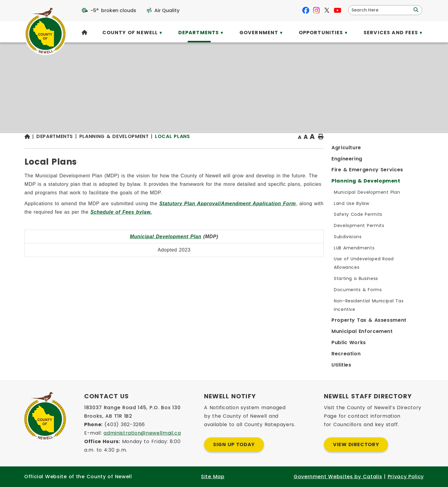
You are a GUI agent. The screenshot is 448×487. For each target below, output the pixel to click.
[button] (415, 10)
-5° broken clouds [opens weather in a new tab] (113, 10)
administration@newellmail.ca (142, 433)
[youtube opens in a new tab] (338, 10)
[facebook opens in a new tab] (306, 10)
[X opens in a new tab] (327, 10)
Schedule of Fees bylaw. (259, 224)
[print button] (409, 149)
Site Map (213, 477)
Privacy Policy (406, 477)
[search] (381, 10)
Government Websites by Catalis (338, 477)
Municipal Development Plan (265, 248)
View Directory (356, 444)
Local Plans (284, 148)
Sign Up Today (234, 444)
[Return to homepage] (142, 149)
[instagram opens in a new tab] (316, 10)
